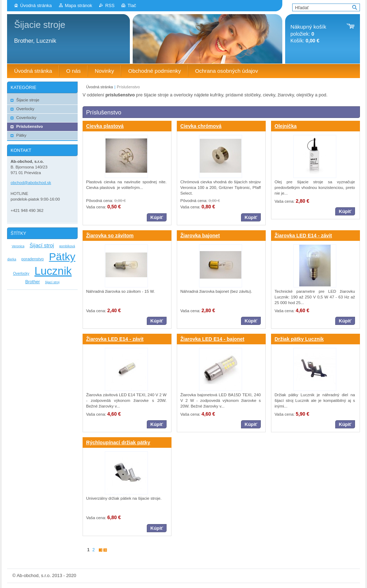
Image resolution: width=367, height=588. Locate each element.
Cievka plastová (105, 126)
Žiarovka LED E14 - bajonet (212, 339)
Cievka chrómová (201, 126)
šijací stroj (52, 282)
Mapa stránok (79, 5)
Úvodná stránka (36, 5)
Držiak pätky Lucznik (299, 339)
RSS (110, 5)
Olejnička (286, 126)
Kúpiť (157, 217)
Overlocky (21, 274)
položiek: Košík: (308, 34)
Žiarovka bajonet (200, 236)
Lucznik (53, 271)
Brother (32, 282)
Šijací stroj (42, 245)
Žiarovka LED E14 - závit (303, 236)
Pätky (62, 257)
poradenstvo (33, 259)
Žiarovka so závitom (110, 236)
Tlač (132, 5)
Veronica (18, 246)
